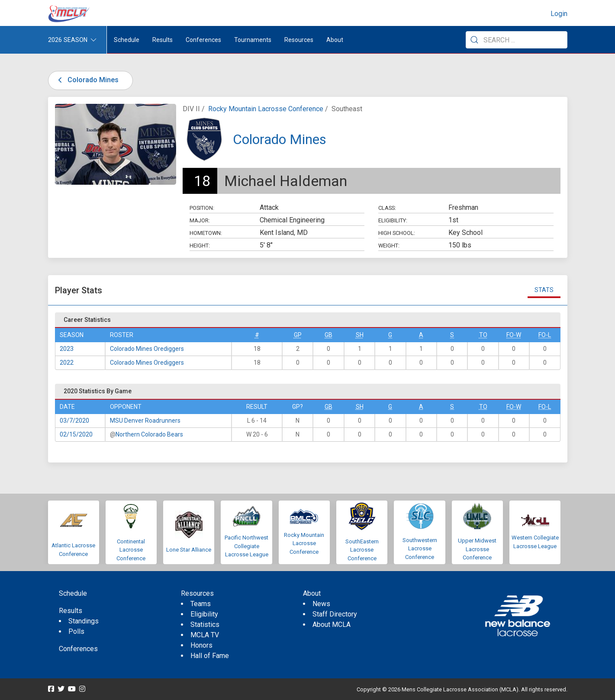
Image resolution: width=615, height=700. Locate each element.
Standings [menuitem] (84, 621)
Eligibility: (393, 220)
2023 (67, 349)
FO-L (545, 335)
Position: (202, 208)
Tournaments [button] (253, 40)
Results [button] (163, 40)
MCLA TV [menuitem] (205, 635)
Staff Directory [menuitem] (335, 614)
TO (483, 335)
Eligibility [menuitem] (204, 614)
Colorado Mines (87, 80)
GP (298, 335)
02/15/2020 (76, 434)
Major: (200, 220)
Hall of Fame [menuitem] (210, 656)
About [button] (335, 40)
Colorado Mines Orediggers (147, 349)
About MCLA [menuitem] (332, 625)
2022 (67, 363)
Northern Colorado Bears (149, 434)
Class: (387, 208)
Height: (200, 246)
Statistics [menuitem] (205, 625)
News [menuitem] (321, 604)
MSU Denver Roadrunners (145, 421)
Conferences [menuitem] (78, 649)
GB (328, 335)
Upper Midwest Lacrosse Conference (477, 549)
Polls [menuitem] (76, 631)
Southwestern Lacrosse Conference (420, 549)
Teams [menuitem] (201, 604)
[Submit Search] (474, 40)
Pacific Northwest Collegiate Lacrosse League (246, 546)
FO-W (514, 335)
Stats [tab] (544, 290)
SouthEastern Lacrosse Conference (362, 550)
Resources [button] (299, 40)
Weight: (389, 246)
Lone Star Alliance (189, 550)
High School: (397, 233)
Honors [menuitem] (201, 645)
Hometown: (206, 233)
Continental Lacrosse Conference (131, 550)
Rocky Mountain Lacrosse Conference (266, 109)
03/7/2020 (74, 421)
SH (360, 335)
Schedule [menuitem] (127, 40)
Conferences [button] (203, 40)
